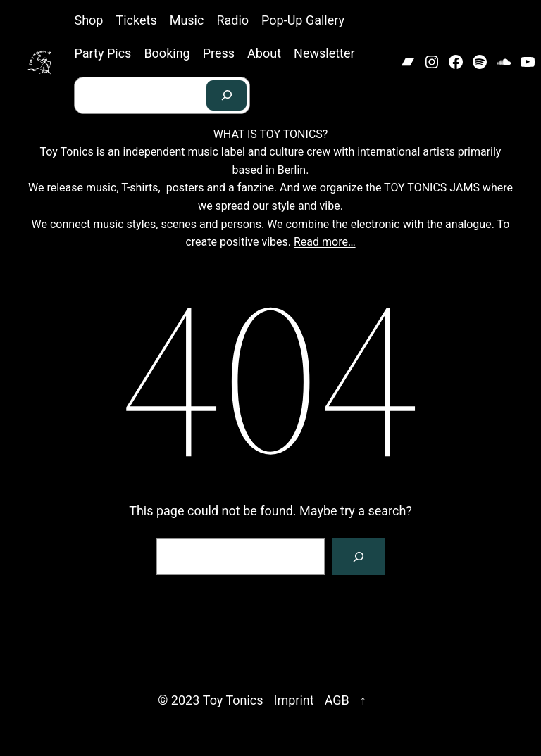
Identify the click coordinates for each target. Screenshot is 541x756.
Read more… (325, 242)
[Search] (227, 95)
